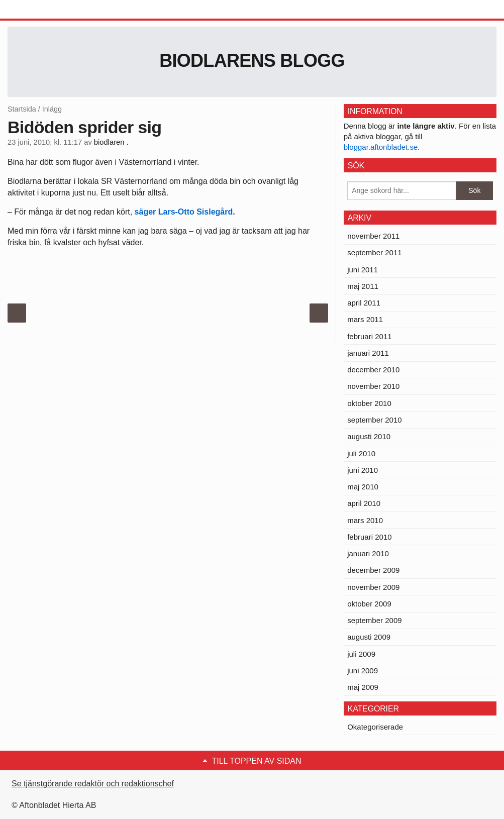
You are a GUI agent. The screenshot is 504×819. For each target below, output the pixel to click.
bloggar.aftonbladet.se (381, 147)
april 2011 (364, 303)
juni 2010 (363, 470)
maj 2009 (363, 687)
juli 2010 (361, 453)
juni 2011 (363, 270)
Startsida (22, 109)
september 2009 (374, 620)
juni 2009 (363, 671)
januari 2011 (368, 353)
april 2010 (364, 503)
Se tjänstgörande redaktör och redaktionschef (93, 784)
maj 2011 (363, 286)
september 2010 (374, 420)
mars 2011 (365, 319)
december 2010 (373, 370)
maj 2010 (363, 487)
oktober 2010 (369, 403)
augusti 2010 (369, 436)
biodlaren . (111, 142)
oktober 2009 (369, 604)
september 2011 (374, 252)
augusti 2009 (369, 637)
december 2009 (373, 570)
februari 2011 (369, 336)
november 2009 (373, 587)
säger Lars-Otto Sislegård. (185, 212)
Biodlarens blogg (252, 61)
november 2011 (373, 236)
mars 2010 (365, 520)
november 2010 (373, 386)
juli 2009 (361, 654)
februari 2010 (369, 537)
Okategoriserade (375, 727)
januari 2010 (368, 553)
